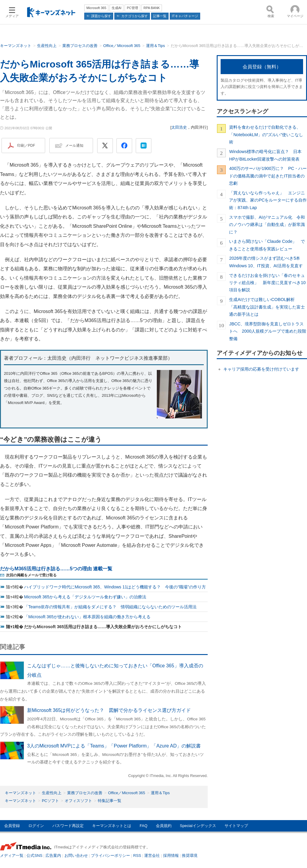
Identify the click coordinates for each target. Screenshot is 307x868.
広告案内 (53, 855)
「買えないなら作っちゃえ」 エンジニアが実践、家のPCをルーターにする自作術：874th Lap (268, 200)
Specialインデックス (198, 826)
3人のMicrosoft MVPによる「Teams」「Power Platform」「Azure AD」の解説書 (114, 746)
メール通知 (74, 146)
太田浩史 (179, 127)
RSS (137, 855)
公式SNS (34, 855)
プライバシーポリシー (110, 855)
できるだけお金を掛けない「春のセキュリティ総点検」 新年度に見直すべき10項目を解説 (267, 283)
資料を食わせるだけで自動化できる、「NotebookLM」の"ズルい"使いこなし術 (266, 135)
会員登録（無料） (262, 67)
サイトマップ (236, 826)
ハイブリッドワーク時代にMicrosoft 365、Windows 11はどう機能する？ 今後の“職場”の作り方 (115, 587)
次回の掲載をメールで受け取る (31, 575)
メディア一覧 (12, 855)
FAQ (144, 826)
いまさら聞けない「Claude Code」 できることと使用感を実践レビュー (267, 245)
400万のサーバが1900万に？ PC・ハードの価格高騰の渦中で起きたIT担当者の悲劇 (268, 176)
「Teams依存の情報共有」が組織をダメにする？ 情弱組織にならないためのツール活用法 (110, 607)
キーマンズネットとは (112, 826)
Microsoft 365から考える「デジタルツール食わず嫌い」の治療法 (85, 597)
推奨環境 (190, 855)
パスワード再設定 (68, 826)
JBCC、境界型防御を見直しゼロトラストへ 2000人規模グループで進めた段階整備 (268, 331)
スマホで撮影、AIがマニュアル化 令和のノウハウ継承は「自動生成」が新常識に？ (267, 225)
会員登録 (12, 826)
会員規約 (164, 826)
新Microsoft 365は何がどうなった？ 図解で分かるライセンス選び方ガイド (109, 710)
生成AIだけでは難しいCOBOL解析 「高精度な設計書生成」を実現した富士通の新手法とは (267, 307)
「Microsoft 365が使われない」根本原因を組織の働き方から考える (87, 617)
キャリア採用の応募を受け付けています (261, 369)
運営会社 (152, 855)
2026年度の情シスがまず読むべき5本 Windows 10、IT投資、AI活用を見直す (267, 262)
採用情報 (171, 855)
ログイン (36, 826)
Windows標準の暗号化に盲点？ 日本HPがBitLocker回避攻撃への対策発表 (265, 155)
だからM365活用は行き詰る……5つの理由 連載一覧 (56, 569)
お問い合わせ (76, 855)
